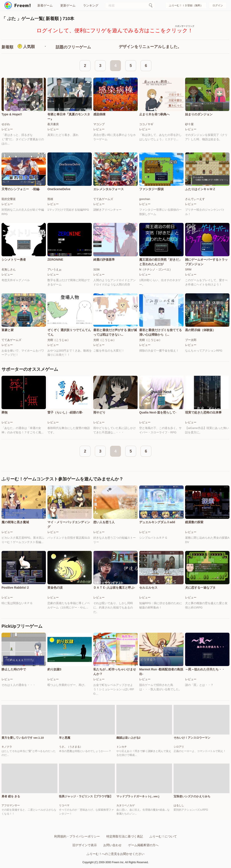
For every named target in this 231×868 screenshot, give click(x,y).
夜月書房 (53, 124)
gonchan (145, 199)
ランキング (91, 5)
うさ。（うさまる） (71, 747)
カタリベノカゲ (126, 805)
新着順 (7, 47)
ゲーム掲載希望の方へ (143, 845)
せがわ (6, 124)
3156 (96, 269)
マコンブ (99, 124)
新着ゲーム (45, 5)
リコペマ (64, 805)
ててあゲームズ (103, 199)
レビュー (7, 129)
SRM (188, 269)
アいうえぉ (54, 269)
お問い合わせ (112, 845)
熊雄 (50, 199)
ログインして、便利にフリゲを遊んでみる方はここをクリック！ (115, 30)
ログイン (218, 5)
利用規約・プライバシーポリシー (77, 836)
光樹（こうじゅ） (59, 340)
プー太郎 (191, 340)
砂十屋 (189, 124)
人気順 (29, 47)
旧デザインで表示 (85, 845)
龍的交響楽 (9, 199)
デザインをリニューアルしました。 (150, 47)
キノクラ (7, 747)
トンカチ (122, 747)
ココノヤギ (146, 124)
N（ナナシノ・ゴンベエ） (156, 269)
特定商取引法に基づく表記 (125, 836)
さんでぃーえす (195, 199)
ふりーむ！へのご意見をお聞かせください (115, 854)
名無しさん (9, 269)
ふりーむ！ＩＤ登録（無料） (186, 5)
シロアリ (179, 747)
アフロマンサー (11, 805)
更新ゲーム (68, 5)
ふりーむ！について (163, 836)
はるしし (179, 805)
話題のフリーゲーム (73, 47)
